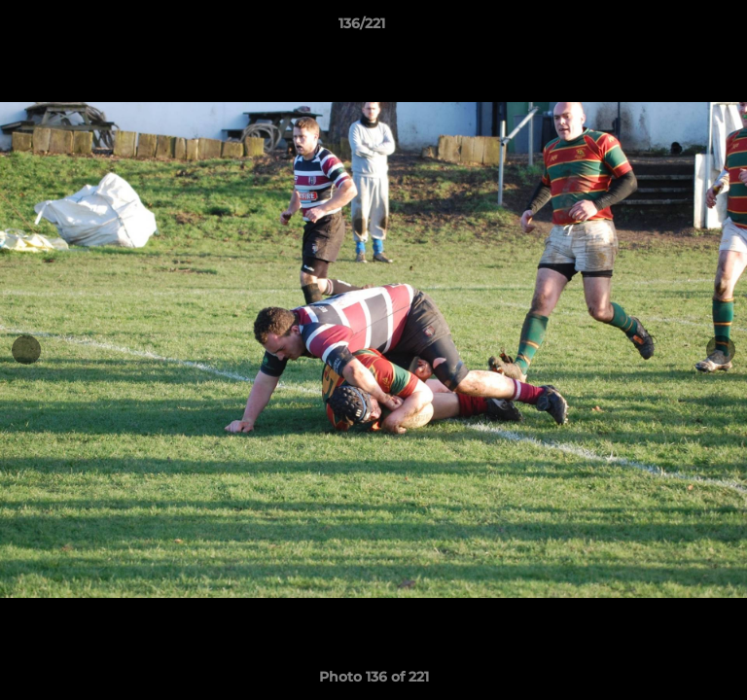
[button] (677, 28)
